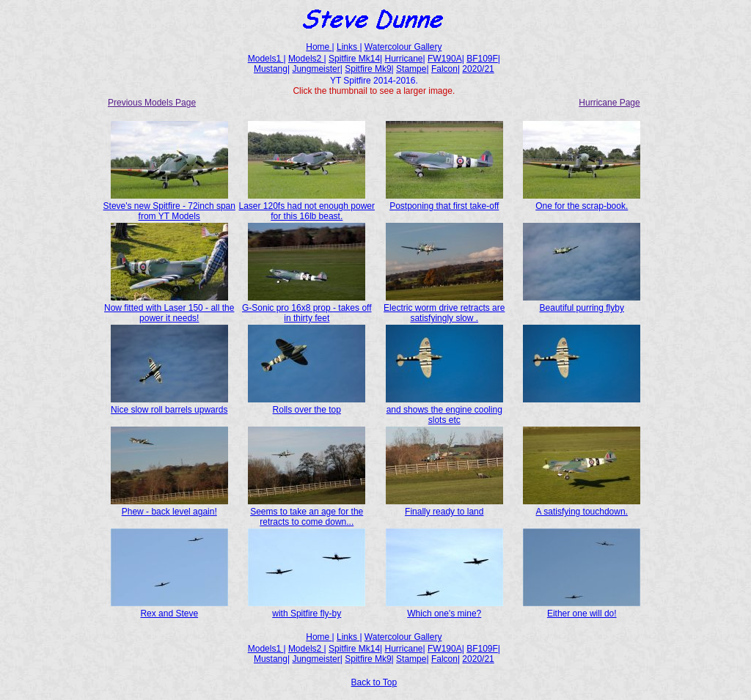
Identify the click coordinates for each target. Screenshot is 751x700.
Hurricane (404, 59)
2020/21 (478, 69)
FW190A (445, 59)
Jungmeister (316, 69)
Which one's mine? (444, 608)
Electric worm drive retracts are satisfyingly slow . (444, 308)
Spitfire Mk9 (368, 69)
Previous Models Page (152, 103)
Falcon (444, 69)
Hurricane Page (609, 103)
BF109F (482, 59)
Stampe (411, 69)
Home (319, 47)
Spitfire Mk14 (354, 59)
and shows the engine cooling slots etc (444, 410)
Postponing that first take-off (444, 201)
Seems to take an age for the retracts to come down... (307, 512)
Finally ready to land (444, 506)
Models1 (266, 59)
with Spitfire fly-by (307, 608)
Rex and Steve (169, 608)
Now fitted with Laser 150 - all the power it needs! (169, 308)
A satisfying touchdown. (582, 506)
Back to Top (374, 682)
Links (348, 47)
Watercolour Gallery (403, 47)
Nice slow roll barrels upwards (169, 405)
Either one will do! (582, 608)
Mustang (271, 69)
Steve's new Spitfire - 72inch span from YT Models (169, 206)
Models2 (306, 59)
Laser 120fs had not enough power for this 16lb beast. (307, 206)
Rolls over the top (307, 405)
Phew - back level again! (169, 506)
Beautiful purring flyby (582, 303)
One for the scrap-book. (582, 201)
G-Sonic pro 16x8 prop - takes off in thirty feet (307, 308)
